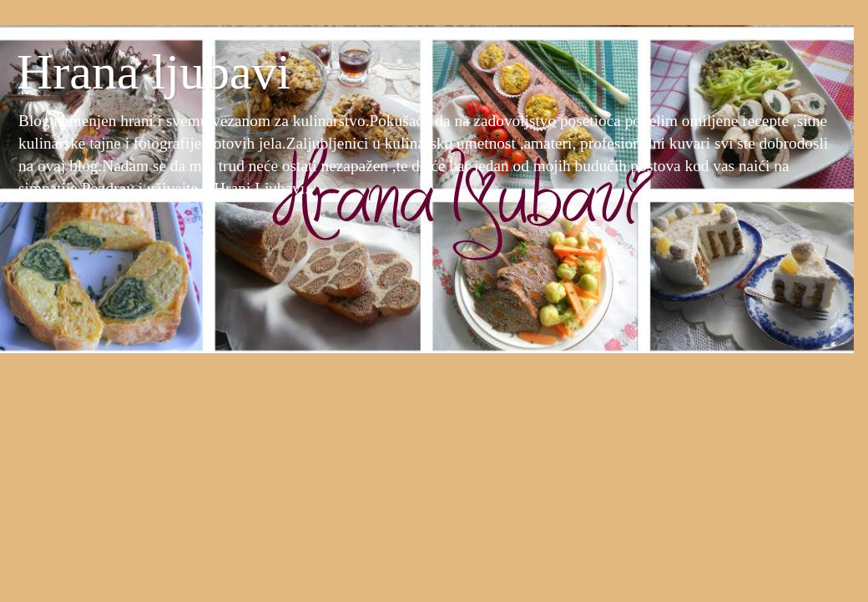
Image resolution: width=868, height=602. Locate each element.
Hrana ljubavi (154, 72)
